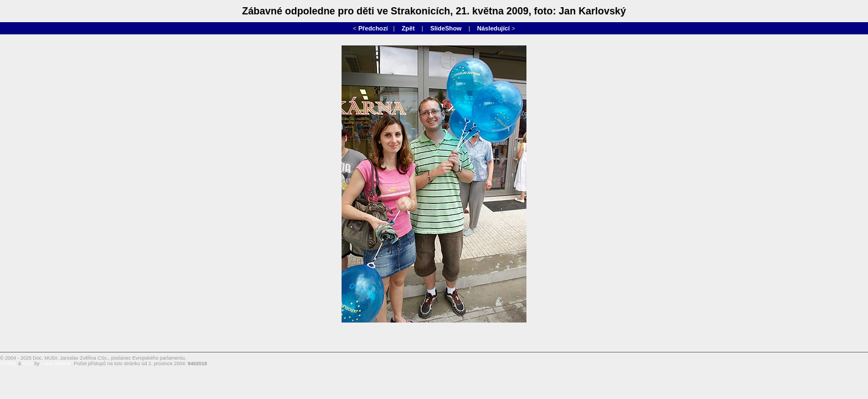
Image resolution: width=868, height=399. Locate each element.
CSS (28, 364)
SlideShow (446, 28)
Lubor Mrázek (56, 364)
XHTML (8, 364)
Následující (494, 28)
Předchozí (373, 28)
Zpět (409, 28)
